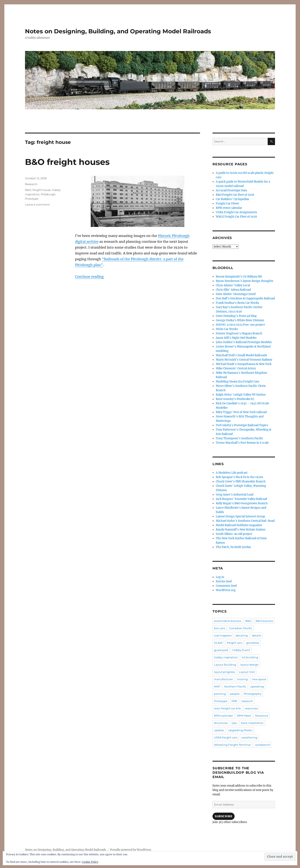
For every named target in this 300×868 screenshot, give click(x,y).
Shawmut (262, 716)
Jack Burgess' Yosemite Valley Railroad (241, 499)
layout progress (224, 672)
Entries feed (224, 581)
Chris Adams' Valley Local (233, 285)
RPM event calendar (229, 208)
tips (234, 723)
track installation (252, 723)
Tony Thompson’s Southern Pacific (240, 438)
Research (31, 184)
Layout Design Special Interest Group (240, 516)
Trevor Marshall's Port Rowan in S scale (242, 443)
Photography (253, 694)
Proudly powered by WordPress (131, 850)
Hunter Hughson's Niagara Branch (239, 333)
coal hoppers (223, 635)
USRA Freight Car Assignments (236, 212)
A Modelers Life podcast (232, 473)
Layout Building (225, 665)
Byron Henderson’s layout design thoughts (245, 281)
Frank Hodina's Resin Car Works (237, 303)
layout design (249, 665)
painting (220, 694)
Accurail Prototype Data (231, 190)
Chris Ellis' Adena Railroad (233, 290)
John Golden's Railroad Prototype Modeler (244, 342)
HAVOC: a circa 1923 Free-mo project (240, 325)
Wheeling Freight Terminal (232, 745)
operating (257, 686)
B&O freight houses (67, 162)
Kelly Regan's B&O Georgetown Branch (242, 503)
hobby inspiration (226, 657)
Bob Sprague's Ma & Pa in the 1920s (239, 477)
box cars (219, 628)
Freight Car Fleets (227, 204)
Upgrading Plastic (240, 730)
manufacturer (223, 679)
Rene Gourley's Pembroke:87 (235, 399)
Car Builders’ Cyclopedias (232, 199)
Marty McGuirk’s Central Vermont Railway (244, 360)
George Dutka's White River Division (240, 320)
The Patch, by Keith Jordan (233, 547)
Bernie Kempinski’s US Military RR (239, 277)
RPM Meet (244, 716)
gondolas (253, 643)
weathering (249, 737)
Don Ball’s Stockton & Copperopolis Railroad (245, 298)
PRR (234, 701)
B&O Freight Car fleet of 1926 (235, 195)
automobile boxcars (227, 621)
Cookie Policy (90, 862)
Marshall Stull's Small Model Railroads (241, 355)
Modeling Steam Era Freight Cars (238, 382)
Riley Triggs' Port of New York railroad (241, 412)
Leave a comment (37, 204)
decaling (242, 635)
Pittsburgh (48, 194)
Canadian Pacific (241, 628)
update (219, 730)
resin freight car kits (227, 708)
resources (251, 708)
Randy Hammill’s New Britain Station (241, 530)
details (256, 635)
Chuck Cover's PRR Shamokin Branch (241, 481)
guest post (221, 650)
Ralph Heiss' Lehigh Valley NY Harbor (241, 395)
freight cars (234, 643)
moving (242, 679)
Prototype (32, 199)
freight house (42, 190)
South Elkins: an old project (234, 534)
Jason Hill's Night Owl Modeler (236, 338)
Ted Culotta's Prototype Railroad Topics (242, 425)
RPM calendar (223, 716)
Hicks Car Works (227, 329)
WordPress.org (226, 590)
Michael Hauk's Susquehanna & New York (244, 364)
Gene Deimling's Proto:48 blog (236, 316)
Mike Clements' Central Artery (236, 368)
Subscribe (224, 816)
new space (259, 679)
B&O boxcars (264, 621)
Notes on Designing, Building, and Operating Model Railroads (118, 31)
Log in (220, 577)
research (247, 701)
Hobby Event (241, 650)
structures (221, 723)
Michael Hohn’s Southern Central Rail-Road (245, 521)
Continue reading (89, 276)
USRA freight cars (226, 737)
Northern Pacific (235, 686)
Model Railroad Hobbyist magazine (239, 525)
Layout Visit (247, 672)
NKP (217, 686)
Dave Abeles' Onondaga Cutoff (236, 294)
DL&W (218, 643)
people (235, 694)
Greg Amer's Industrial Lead (235, 495)
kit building (250, 657)
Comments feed (226, 586)
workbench (263, 745)
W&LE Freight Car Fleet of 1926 (236, 217)
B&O (28, 190)
